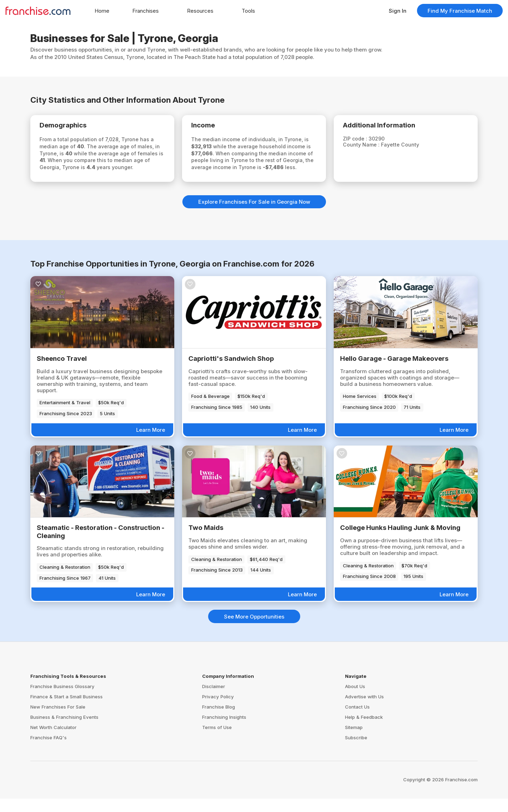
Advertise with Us (364, 710)
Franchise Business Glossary (62, 700)
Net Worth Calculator (53, 741)
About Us (355, 700)
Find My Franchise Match (460, 11)
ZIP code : (361, 141)
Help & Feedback (364, 730)
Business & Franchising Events (64, 730)
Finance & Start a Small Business (66, 710)
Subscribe (356, 751)
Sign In (398, 11)
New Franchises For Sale (58, 720)
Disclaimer (214, 700)
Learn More (151, 443)
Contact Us (357, 720)
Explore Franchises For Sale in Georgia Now (254, 215)
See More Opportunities (254, 630)
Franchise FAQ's (49, 751)
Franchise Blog (219, 720)
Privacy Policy (218, 710)
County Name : (367, 147)
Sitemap (354, 741)
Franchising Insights (224, 730)
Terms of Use (217, 741)
